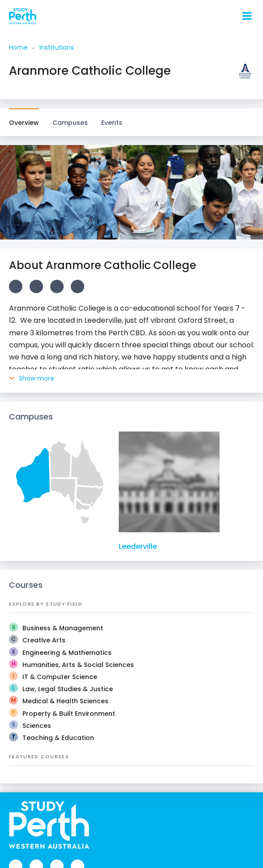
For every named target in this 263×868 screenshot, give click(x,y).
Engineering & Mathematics (67, 653)
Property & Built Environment (69, 714)
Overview (24, 123)
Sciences (37, 726)
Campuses (70, 118)
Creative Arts (44, 640)
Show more (32, 378)
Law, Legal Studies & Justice (68, 689)
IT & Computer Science (60, 677)
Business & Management (63, 628)
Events (112, 123)
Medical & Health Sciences (65, 701)
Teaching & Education (58, 738)
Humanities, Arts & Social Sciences (78, 665)
